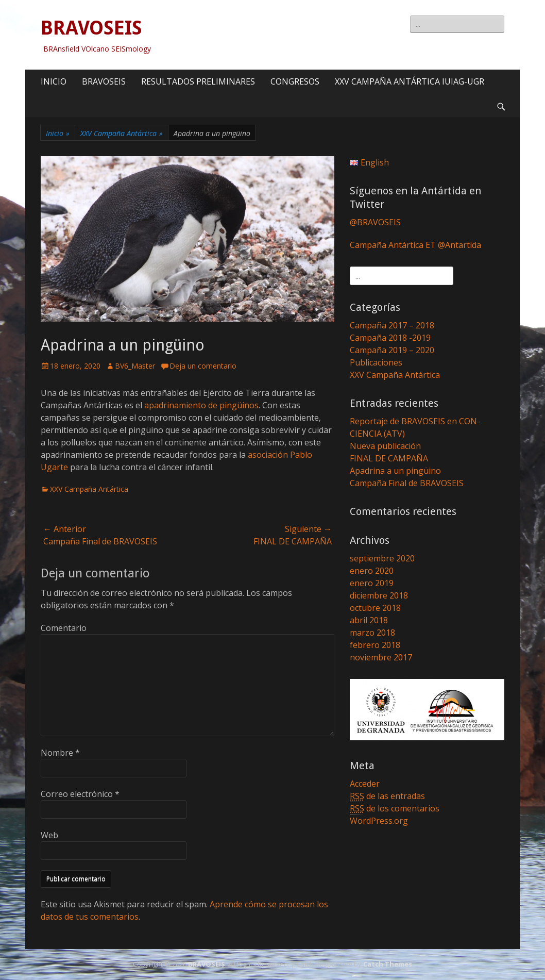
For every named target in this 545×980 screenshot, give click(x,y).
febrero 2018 (375, 645)
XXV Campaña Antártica (122, 133)
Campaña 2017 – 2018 (392, 325)
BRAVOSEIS (91, 28)
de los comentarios (395, 809)
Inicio (58, 133)
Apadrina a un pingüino (395, 471)
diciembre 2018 (379, 595)
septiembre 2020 (382, 558)
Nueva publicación (385, 446)
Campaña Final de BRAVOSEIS (407, 483)
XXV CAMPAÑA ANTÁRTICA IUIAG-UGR (410, 81)
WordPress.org (379, 821)
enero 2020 (372, 571)
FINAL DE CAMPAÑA (389, 458)
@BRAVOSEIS (375, 222)
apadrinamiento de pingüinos (201, 405)
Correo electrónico (80, 794)
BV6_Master (135, 366)
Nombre (60, 753)
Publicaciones (376, 362)
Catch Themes (388, 964)
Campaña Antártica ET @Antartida (415, 245)
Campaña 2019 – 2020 (392, 350)
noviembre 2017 (381, 657)
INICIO (54, 81)
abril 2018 (369, 620)
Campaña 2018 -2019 (390, 338)
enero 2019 (372, 583)
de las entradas (387, 796)
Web (49, 835)
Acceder (365, 784)
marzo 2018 (372, 633)
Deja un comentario (203, 366)
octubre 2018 (375, 608)
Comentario (64, 628)
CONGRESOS (295, 81)
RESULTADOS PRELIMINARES (198, 81)
